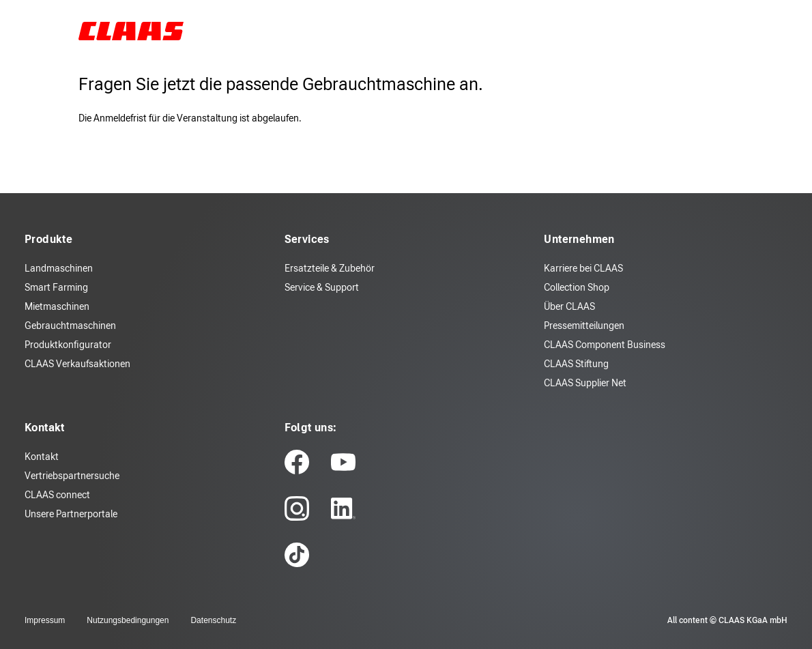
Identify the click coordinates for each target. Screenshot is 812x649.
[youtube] (343, 462)
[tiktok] (297, 555)
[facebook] (297, 462)
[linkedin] (343, 508)
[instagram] (297, 508)
